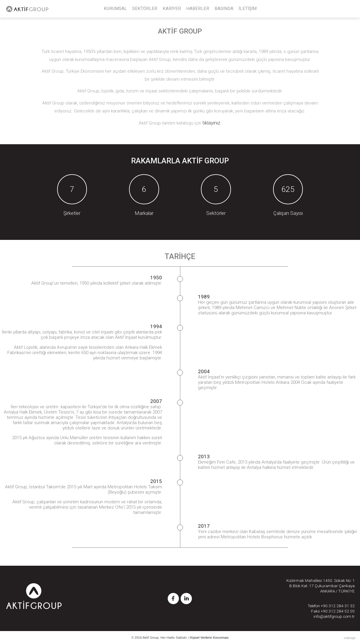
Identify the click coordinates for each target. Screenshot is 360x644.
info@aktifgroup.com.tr (334, 616)
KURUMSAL (115, 9)
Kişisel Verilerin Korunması (210, 638)
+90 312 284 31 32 (338, 606)
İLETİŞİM (248, 9)
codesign (350, 638)
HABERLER (198, 9)
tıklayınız (211, 123)
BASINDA (224, 9)
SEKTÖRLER (145, 9)
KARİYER (172, 9)
